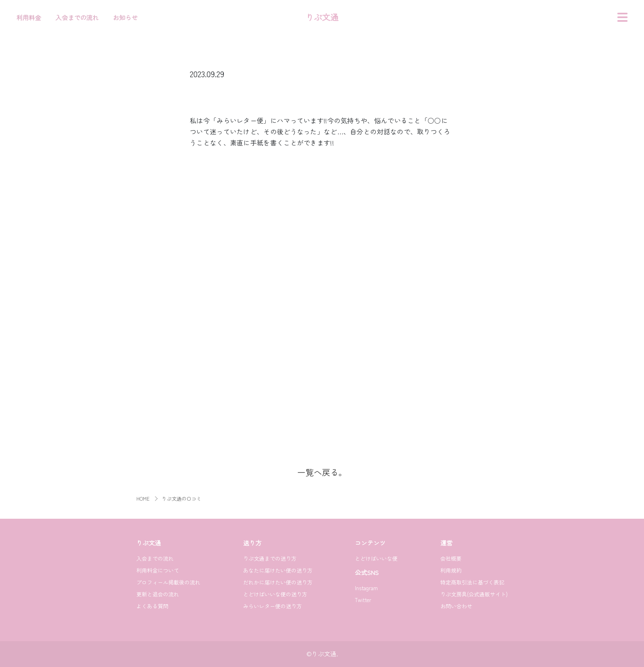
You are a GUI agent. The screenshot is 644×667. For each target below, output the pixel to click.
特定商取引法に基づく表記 (472, 582)
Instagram (366, 588)
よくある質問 (152, 606)
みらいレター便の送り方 (273, 606)
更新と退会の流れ (158, 594)
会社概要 (451, 558)
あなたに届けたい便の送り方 (278, 570)
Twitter (363, 600)
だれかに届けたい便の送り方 (278, 582)
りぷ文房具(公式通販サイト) (474, 594)
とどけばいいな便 (376, 558)
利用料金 (29, 17)
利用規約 (451, 570)
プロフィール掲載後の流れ (168, 582)
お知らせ (125, 17)
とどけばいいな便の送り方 (275, 594)
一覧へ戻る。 (322, 472)
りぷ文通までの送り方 (270, 558)
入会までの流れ (77, 17)
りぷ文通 (322, 17)
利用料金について (158, 570)
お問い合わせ (456, 606)
